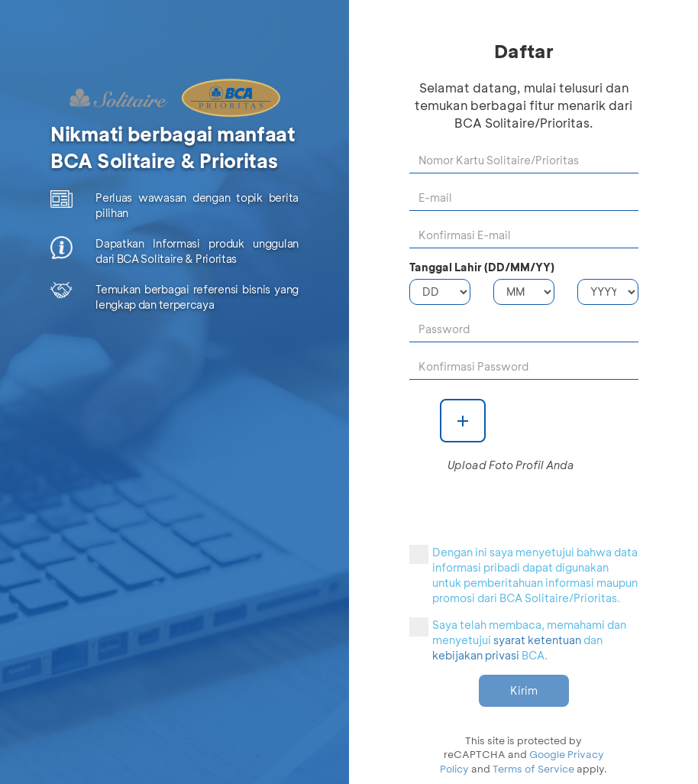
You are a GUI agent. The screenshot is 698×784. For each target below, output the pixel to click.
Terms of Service (533, 768)
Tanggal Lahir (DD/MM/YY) (482, 267)
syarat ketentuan (537, 640)
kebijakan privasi (476, 655)
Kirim (524, 690)
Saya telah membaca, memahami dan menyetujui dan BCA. (518, 640)
